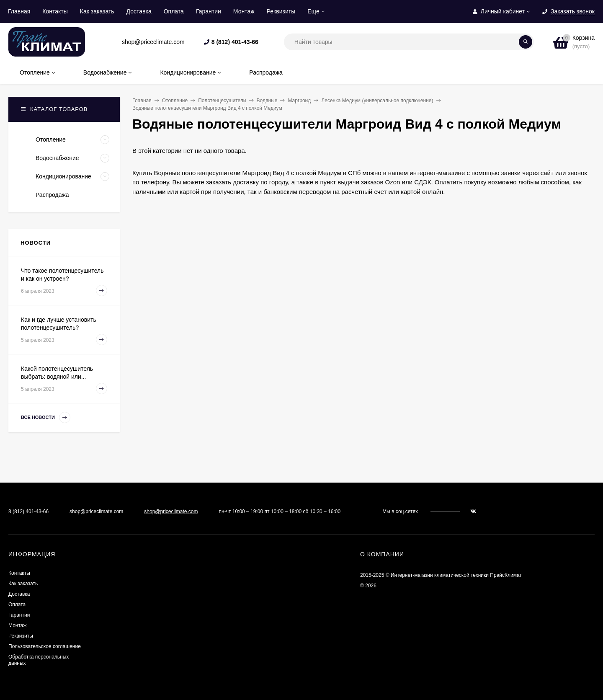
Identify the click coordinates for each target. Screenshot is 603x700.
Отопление (175, 101)
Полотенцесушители (222, 101)
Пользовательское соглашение (45, 646)
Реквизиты (281, 11)
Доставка (139, 11)
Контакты (55, 11)
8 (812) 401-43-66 (235, 42)
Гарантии (209, 11)
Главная (19, 11)
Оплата (174, 11)
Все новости (46, 417)
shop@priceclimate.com (171, 511)
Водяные (267, 101)
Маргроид (299, 101)
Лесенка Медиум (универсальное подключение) (377, 101)
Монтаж (244, 11)
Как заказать (97, 11)
